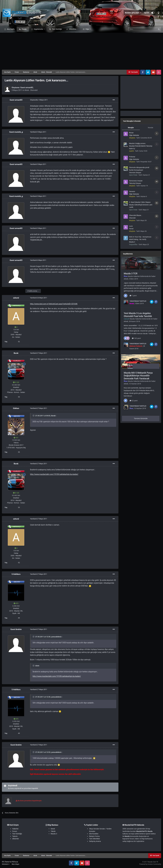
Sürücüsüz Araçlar (136, 181)
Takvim (15, 836)
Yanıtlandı (38, 132)
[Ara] (142, 29)
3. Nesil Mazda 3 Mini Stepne (140, 202)
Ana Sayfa (10, 29)
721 (16, 438)
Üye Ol (146, 13)
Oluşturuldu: (39, 100)
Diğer (87, 29)
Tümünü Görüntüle (141, 418)
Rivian (131, 133)
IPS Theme (6, 862)
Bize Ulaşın (15, 864)
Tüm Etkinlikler (95, 839)
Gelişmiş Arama (95, 841)
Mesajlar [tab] (131, 128)
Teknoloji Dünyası (135, 183)
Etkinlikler (73, 29)
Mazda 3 (132, 242)
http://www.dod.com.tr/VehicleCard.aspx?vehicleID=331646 (54, 304)
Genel (53, 829)
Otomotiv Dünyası (135, 173)
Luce (131, 226)
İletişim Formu (94, 836)
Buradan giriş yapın (133, 13)
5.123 (16, 382)
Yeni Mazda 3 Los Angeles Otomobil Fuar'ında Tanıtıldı (138, 315)
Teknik (53, 831)
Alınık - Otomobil (31, 90)
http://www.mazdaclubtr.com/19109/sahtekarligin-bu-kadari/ (54, 474)
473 (16, 603)
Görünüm (6, 864)
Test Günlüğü (57, 29)
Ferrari (131, 229)
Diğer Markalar (134, 135)
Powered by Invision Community (150, 864)
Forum (24, 29)
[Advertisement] (81, 51)
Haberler (15, 829)
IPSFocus (15, 862)
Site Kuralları (94, 834)
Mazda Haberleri (134, 276)
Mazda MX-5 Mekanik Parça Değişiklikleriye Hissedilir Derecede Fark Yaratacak (138, 376)
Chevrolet (132, 218)
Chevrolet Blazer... (136, 215)
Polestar (132, 157)
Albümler (16, 839)
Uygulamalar (38, 29)
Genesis (132, 191)
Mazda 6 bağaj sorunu (137, 143)
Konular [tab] (151, 128)
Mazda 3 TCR (131, 273)
